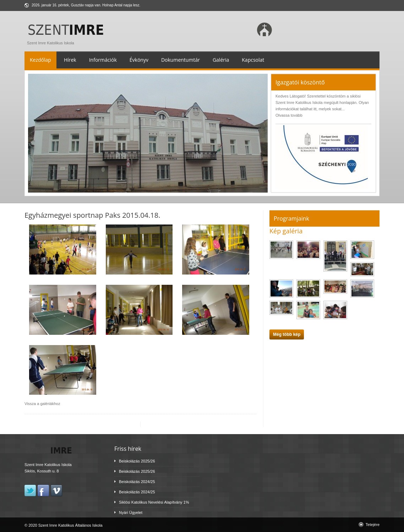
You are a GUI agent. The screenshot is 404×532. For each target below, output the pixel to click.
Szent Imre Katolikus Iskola (67, 41)
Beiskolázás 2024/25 (137, 482)
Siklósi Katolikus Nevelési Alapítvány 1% (154, 502)
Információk (103, 60)
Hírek (70, 60)
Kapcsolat (253, 60)
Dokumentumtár (181, 60)
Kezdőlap (40, 60)
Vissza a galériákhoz (42, 404)
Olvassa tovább (289, 115)
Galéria (221, 60)
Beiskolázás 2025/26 (137, 461)
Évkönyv (139, 60)
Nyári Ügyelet (131, 512)
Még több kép (287, 334)
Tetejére (373, 525)
